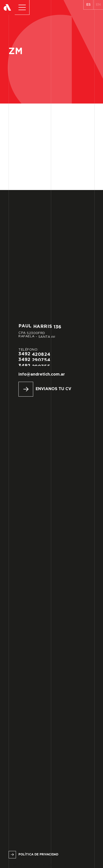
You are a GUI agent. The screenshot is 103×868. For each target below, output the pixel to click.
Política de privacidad (38, 855)
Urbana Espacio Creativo (50, 865)
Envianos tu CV (53, 389)
